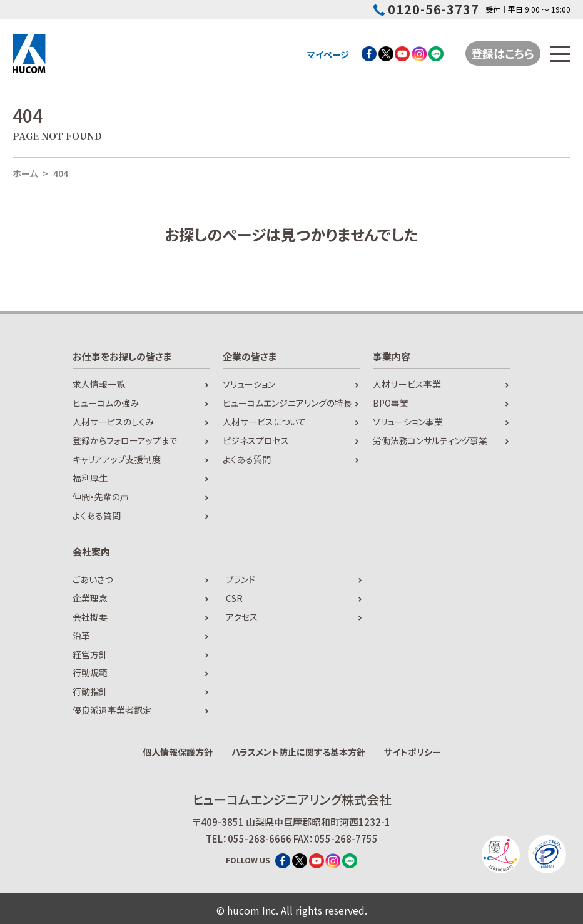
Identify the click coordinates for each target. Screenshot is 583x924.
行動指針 (90, 691)
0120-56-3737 (426, 9)
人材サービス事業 (407, 384)
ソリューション (249, 384)
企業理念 (90, 598)
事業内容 (392, 356)
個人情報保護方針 (178, 752)
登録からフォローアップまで (125, 440)
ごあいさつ (93, 579)
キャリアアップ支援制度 (117, 459)
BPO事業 (391, 403)
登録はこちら (504, 53)
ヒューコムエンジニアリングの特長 (287, 403)
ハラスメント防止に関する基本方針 (298, 752)
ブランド (241, 579)
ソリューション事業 (408, 422)
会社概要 (90, 617)
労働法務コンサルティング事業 (430, 440)
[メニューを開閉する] (560, 54)
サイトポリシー (413, 752)
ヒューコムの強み (106, 403)
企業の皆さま (250, 356)
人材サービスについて (264, 422)
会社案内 (91, 551)
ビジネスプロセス (256, 440)
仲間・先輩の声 (101, 497)
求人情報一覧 (99, 384)
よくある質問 (97, 515)
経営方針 (90, 654)
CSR (234, 598)
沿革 (81, 636)
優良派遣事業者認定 (112, 710)
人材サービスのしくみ (113, 422)
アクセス (242, 617)
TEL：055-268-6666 (249, 839)
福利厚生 (90, 478)
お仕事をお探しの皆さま (122, 356)
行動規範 (90, 673)
